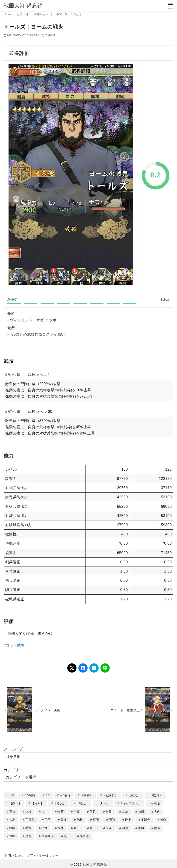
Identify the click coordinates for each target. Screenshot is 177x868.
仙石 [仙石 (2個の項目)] (60, 811)
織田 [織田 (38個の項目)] (141, 827)
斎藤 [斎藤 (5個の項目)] (96, 819)
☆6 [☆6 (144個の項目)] (47, 795)
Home (8, 14)
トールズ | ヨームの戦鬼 (66, 14)
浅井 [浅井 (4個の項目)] (60, 827)
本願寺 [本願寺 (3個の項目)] (146, 819)
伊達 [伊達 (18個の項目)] (77, 811)
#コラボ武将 (14, 645)
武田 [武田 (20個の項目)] (12, 827)
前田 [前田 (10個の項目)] (109, 811)
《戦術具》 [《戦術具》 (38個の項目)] (110, 795)
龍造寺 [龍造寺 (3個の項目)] (84, 835)
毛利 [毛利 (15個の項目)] (28, 827)
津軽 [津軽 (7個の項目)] (45, 827)
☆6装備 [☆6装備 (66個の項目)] (65, 795)
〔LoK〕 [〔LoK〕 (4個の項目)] (104, 803)
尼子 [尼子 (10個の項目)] (48, 819)
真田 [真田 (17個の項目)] (77, 827)
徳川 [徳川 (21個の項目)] (80, 819)
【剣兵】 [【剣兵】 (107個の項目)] (15, 803)
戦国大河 (23, 14)
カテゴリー (13, 770)
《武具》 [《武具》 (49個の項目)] (134, 795)
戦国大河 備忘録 (23, 6)
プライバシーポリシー (43, 854)
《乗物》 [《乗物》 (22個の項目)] (87, 795)
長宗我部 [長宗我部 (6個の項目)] (48, 835)
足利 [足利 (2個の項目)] (28, 835)
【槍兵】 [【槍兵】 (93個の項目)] (60, 803)
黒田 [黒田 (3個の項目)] (67, 835)
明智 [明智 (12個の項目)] (112, 819)
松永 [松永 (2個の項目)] (163, 819)
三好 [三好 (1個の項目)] (12, 811)
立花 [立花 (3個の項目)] (109, 827)
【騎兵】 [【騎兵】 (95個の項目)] (82, 803)
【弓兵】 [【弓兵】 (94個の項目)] (37, 803)
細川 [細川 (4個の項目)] (125, 827)
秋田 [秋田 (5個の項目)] (93, 827)
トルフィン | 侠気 (47, 710)
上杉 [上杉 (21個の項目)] (28, 811)
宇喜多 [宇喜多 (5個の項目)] (30, 819)
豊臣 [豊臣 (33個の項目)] (12, 835)
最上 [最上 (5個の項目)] (128, 819)
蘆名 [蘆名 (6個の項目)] (157, 827)
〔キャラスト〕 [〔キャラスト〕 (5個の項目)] (130, 803)
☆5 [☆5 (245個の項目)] (12, 795)
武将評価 (40, 14)
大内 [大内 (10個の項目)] (157, 811)
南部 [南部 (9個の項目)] (141, 811)
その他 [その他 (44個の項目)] (156, 803)
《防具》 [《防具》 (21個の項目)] (156, 795)
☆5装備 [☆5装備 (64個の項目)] (29, 795)
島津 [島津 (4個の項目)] (64, 819)
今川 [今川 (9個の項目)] (45, 811)
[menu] (171, 5)
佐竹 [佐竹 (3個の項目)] (93, 811)
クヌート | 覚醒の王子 (127, 710)
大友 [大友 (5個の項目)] (12, 819)
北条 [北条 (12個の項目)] (125, 811)
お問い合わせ (14, 854)
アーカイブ (13, 749)
